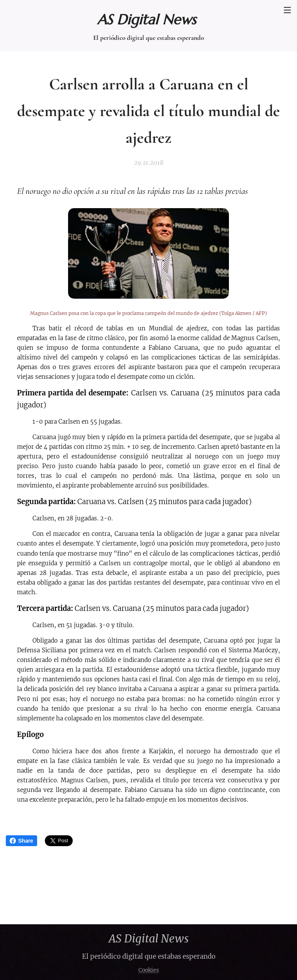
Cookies (149, 970)
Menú (287, 10)
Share (21, 841)
